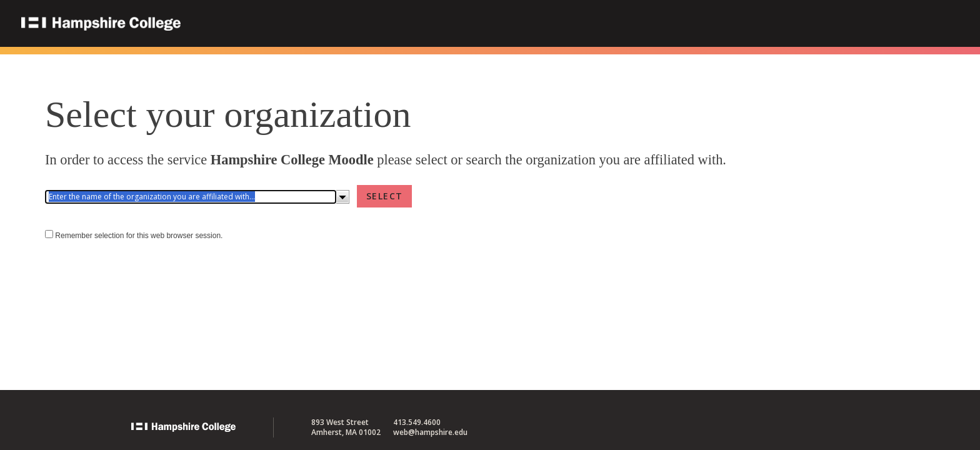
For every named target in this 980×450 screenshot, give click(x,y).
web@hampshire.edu (430, 432)
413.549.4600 (417, 422)
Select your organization (228, 114)
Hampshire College (181, 24)
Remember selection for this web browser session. (139, 236)
